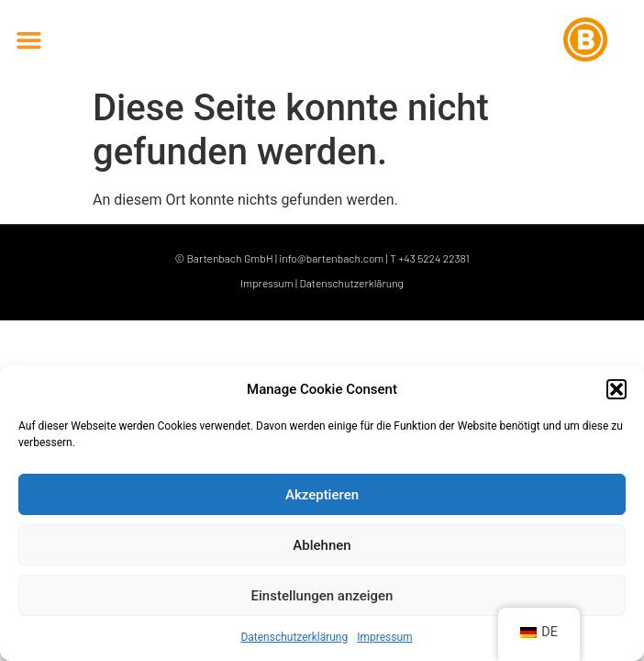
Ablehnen (322, 545)
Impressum (384, 637)
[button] (616, 389)
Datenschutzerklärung (294, 637)
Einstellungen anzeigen (322, 596)
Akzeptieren (322, 495)
